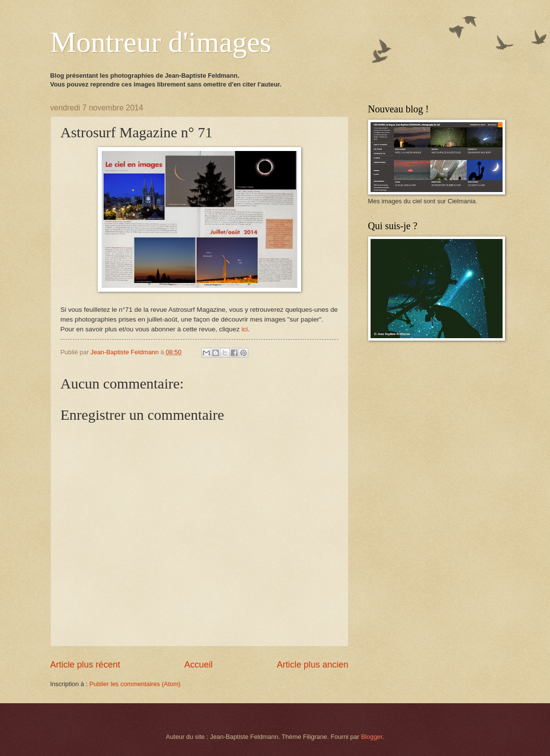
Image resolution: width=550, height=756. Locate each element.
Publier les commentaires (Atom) (135, 684)
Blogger (372, 737)
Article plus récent (85, 665)
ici (245, 329)
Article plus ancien (312, 665)
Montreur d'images (161, 42)
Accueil (198, 665)
